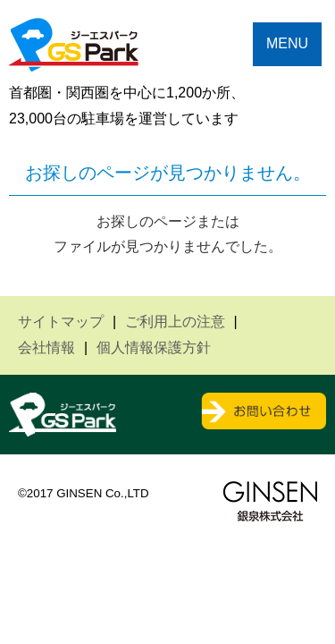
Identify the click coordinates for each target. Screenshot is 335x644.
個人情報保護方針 (154, 347)
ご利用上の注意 (175, 322)
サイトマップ (61, 322)
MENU (287, 43)
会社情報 (46, 347)
